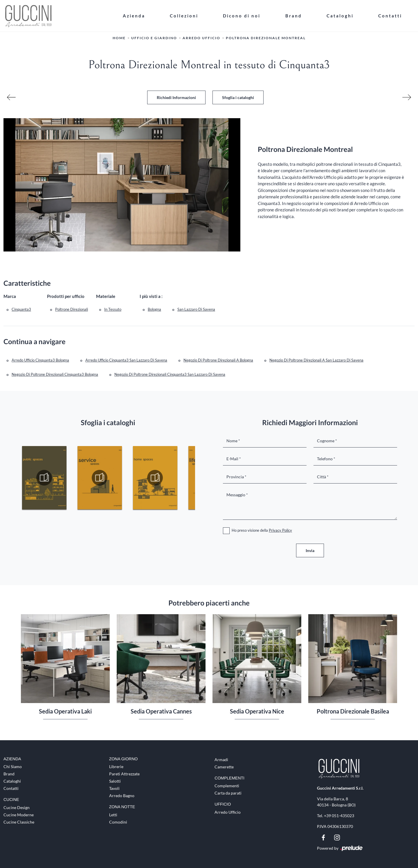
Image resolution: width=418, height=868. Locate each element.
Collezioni (184, 16)
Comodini (118, 822)
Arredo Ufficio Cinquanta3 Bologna (40, 360)
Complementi (227, 786)
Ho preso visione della (262, 530)
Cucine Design (17, 807)
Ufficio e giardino (154, 38)
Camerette (224, 767)
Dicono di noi (242, 16)
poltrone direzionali (72, 309)
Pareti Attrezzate (124, 774)
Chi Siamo (13, 767)
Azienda (134, 16)
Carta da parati (228, 793)
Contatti (390, 16)
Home (119, 38)
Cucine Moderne (19, 815)
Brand (294, 16)
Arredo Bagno (122, 796)
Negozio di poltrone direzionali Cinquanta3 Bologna (55, 374)
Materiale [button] (106, 296)
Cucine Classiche (19, 822)
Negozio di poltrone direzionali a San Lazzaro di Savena (316, 360)
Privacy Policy (280, 530)
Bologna (154, 309)
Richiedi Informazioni (176, 97)
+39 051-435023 (339, 816)
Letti (113, 815)
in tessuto (113, 309)
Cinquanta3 (21, 309)
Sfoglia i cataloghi (238, 97)
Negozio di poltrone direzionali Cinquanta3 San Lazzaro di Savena (170, 374)
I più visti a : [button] (151, 296)
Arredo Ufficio (201, 38)
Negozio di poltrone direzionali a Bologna (218, 360)
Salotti (115, 781)
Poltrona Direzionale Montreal (266, 38)
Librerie (116, 767)
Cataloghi (340, 16)
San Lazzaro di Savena (196, 309)
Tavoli (114, 788)
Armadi (221, 760)
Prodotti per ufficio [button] (66, 296)
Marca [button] (10, 296)
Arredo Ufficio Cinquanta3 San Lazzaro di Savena (126, 360)
